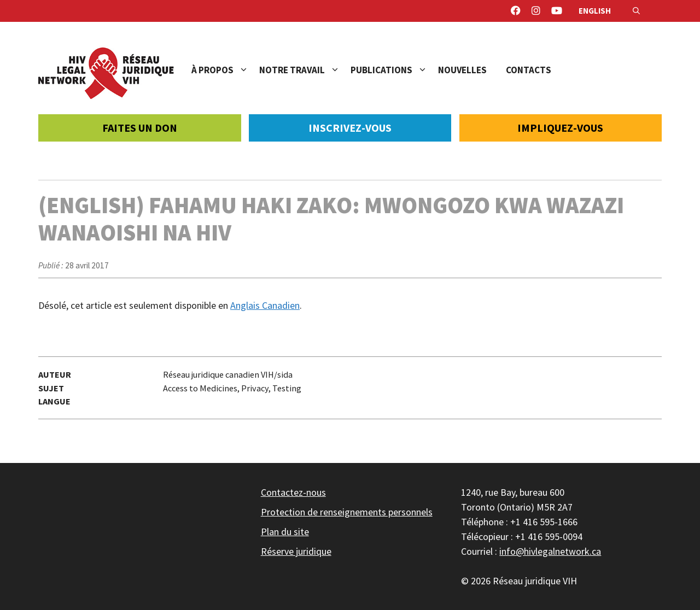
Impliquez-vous (560, 128)
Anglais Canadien (265, 305)
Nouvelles (462, 70)
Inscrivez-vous (350, 128)
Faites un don (140, 128)
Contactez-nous (293, 492)
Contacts (529, 70)
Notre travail (305, 70)
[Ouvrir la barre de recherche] (636, 11)
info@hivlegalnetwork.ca (550, 551)
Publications (394, 70)
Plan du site (285, 532)
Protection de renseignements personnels (347, 512)
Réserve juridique (296, 551)
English (595, 11)
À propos (225, 70)
